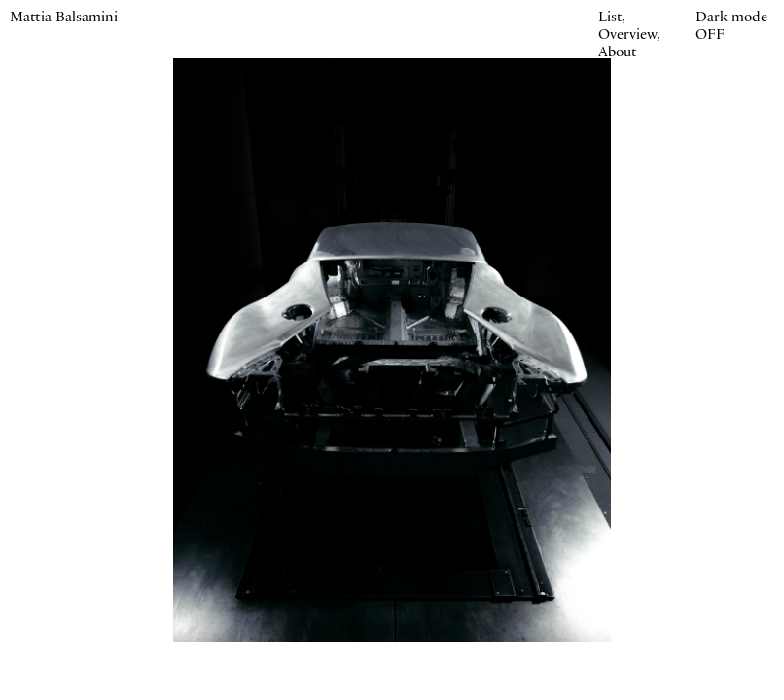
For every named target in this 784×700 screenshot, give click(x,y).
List (610, 18)
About (617, 53)
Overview (627, 36)
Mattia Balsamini (64, 18)
